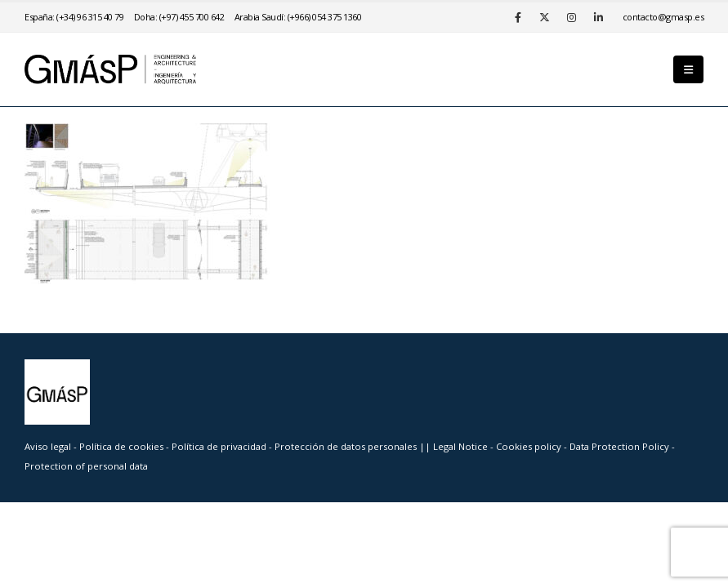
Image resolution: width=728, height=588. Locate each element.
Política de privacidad (220, 446)
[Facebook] (518, 17)
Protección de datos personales (347, 446)
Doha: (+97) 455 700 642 (179, 17)
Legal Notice (462, 446)
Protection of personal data (86, 466)
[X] (545, 17)
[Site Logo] (110, 69)
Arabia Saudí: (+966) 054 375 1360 (298, 17)
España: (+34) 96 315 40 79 (74, 17)
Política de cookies (123, 446)
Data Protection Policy (619, 446)
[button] (688, 69)
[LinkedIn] (599, 17)
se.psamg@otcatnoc (663, 17)
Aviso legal (48, 446)
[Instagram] (572, 17)
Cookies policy (530, 446)
